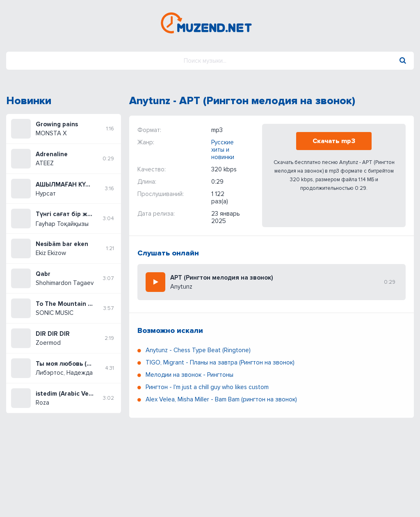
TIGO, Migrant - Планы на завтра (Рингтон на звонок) (220, 362)
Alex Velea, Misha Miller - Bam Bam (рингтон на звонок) (221, 399)
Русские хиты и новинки (223, 150)
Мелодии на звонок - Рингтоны (189, 375)
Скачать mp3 (334, 141)
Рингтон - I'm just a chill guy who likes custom (207, 387)
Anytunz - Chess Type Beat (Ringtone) (198, 350)
